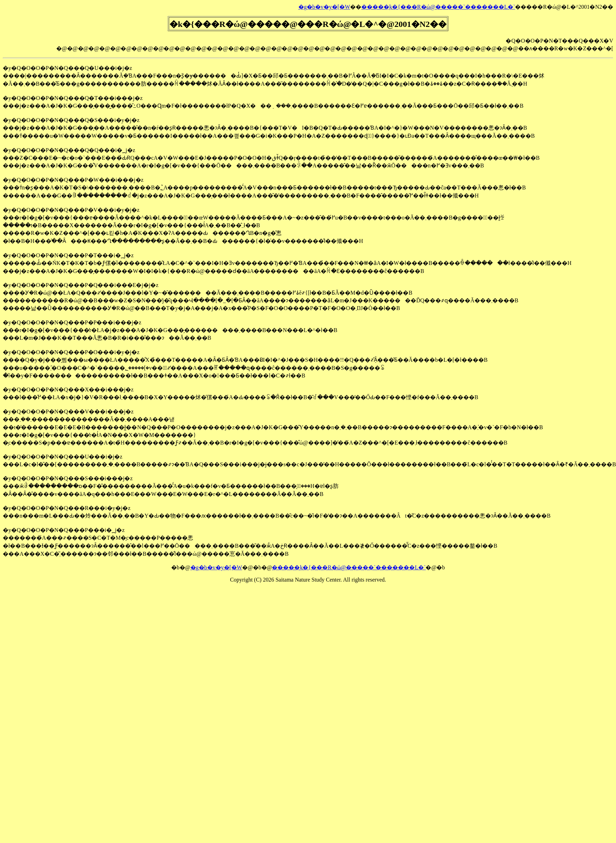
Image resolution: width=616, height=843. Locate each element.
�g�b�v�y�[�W (324, 7)
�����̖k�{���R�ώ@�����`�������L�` (438, 7)
